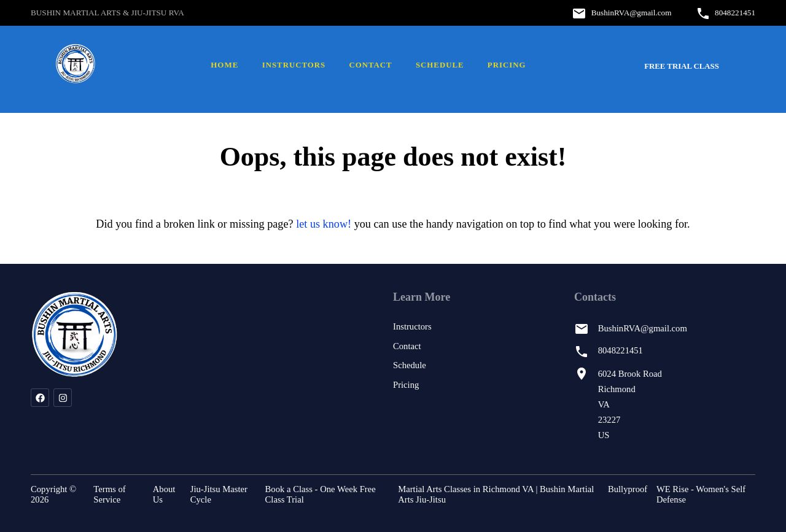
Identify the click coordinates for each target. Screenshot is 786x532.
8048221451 (735, 13)
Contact (370, 65)
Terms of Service (109, 494)
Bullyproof (628, 489)
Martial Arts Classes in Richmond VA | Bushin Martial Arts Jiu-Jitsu (496, 494)
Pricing (507, 65)
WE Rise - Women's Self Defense (701, 494)
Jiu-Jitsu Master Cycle (219, 494)
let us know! (324, 224)
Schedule (440, 65)
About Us (164, 494)
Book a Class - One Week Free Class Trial (321, 494)
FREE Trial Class (682, 66)
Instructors (294, 65)
